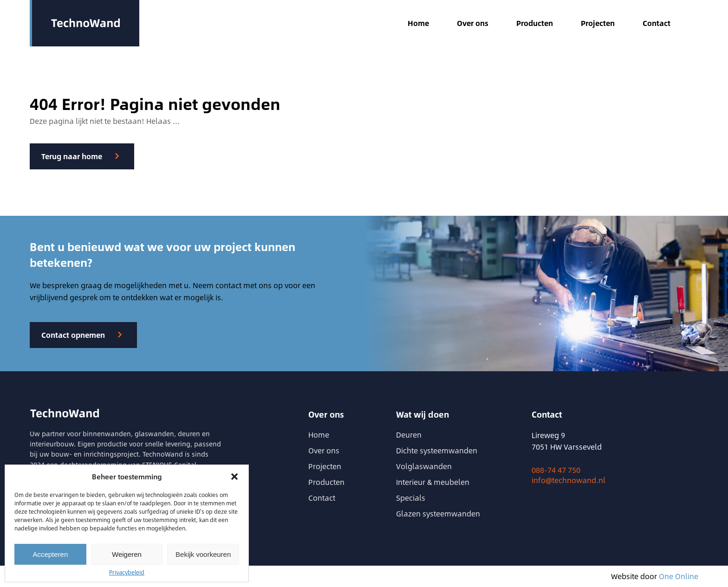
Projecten (598, 23)
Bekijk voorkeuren (203, 554)
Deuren (409, 435)
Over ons (473, 23)
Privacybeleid (127, 572)
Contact (656, 23)
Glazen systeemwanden (438, 513)
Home (418, 23)
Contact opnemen (73, 335)
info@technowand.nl (569, 480)
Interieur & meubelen (433, 482)
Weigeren (127, 554)
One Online (679, 576)
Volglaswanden (424, 466)
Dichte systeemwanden (437, 450)
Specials (411, 498)
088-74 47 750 (556, 470)
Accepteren (50, 554)
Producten (535, 23)
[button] (234, 477)
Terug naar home (72, 156)
